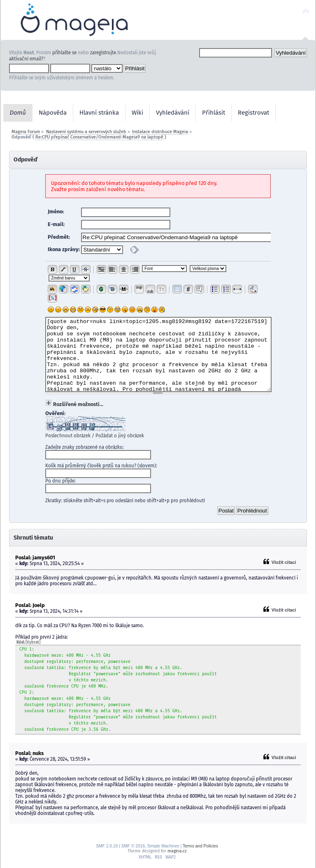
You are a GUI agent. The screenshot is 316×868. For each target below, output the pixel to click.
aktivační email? (26, 59)
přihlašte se (64, 53)
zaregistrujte (103, 53)
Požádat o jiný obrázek (120, 436)
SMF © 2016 (133, 846)
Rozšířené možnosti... (78, 404)
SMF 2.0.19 (107, 846)
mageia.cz (177, 851)
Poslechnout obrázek (68, 436)
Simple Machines (163, 846)
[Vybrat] (33, 642)
